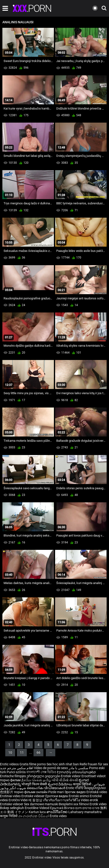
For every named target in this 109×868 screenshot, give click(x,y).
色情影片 (7, 792)
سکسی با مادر (78, 768)
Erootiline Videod (37, 808)
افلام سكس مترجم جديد (17, 768)
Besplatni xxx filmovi (74, 804)
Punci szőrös (16, 772)
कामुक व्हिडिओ (82, 784)
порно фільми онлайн (31, 792)
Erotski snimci (79, 796)
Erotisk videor (71, 776)
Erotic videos (10, 764)
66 (38, 753)
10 (10, 753)
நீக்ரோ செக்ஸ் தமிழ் (36, 780)
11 (22, 753)
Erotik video (98, 804)
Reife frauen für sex (94, 764)
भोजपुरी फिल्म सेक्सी (34, 784)
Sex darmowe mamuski (41, 804)
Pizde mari (56, 792)
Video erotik (89, 800)
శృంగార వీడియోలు (60, 784)
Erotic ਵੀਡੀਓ (75, 788)
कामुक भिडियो (9, 816)
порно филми (10, 780)
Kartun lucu (38, 812)
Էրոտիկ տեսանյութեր (76, 772)
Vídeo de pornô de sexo (51, 768)
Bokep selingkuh (12, 808)
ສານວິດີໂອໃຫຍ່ (57, 812)
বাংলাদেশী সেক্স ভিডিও (41, 772)
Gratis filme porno (33, 764)
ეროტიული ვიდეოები (44, 776)
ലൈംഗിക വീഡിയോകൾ (46, 788)
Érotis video (58, 816)
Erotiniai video (11, 796)
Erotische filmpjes (13, 776)
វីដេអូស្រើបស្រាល (95, 788)
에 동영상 (36, 800)
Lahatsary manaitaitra (85, 812)
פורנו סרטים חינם (87, 808)
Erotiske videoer (33, 796)
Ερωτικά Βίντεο (63, 808)
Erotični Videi (18, 800)
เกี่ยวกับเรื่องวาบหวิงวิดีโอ (62, 800)
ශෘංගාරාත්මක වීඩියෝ (34, 816)
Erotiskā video (97, 792)
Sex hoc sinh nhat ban (63, 764)
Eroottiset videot (94, 776)
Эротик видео (75, 792)
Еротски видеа (57, 796)
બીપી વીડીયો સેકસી (65, 780)
